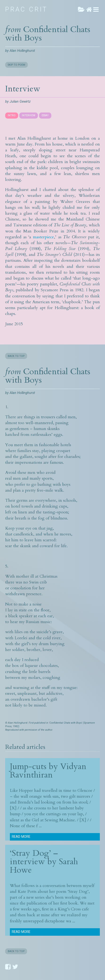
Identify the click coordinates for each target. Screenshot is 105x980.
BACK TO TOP (16, 356)
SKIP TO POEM (16, 65)
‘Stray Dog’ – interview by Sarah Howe (44, 862)
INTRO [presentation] (12, 115)
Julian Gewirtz (20, 102)
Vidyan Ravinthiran (48, 771)
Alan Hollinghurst (22, 51)
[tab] (12, 116)
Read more (21, 837)
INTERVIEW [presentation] (29, 115)
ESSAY (45, 115)
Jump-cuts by (35, 766)
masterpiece (43, 237)
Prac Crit (26, 9)
